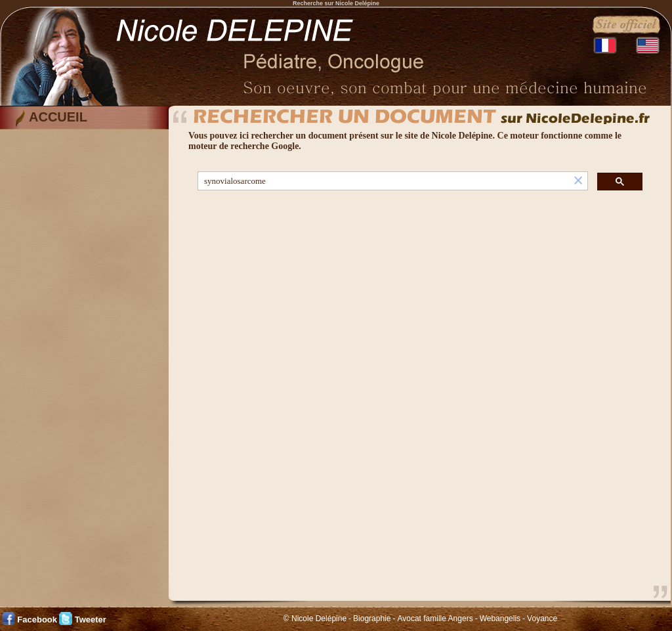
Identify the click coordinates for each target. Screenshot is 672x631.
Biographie (372, 619)
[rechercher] (384, 181)
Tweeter (91, 620)
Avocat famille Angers (435, 619)
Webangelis (500, 619)
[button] (578, 181)
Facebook (37, 620)
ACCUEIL (58, 117)
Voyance (542, 619)
